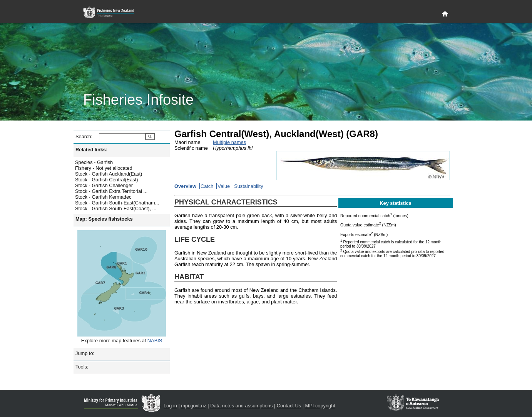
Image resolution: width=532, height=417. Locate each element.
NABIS (155, 341)
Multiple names (229, 142)
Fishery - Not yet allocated (104, 168)
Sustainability (248, 186)
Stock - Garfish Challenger (104, 185)
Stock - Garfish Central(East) (107, 180)
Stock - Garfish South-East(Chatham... (117, 203)
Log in (170, 406)
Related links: (91, 150)
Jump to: (85, 353)
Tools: (82, 367)
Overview (185, 186)
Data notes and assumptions (241, 406)
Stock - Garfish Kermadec (103, 197)
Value (224, 186)
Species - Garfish (94, 162)
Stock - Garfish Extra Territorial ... (111, 191)
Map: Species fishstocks (104, 219)
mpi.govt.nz (193, 406)
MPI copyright (320, 406)
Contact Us (289, 406)
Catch (207, 186)
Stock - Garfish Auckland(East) (109, 174)
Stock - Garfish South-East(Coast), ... (116, 208)
